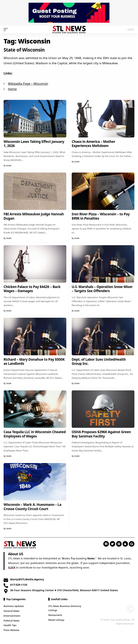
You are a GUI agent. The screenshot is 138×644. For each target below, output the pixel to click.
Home (12, 89)
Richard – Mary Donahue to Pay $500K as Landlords (34, 361)
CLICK (12, 567)
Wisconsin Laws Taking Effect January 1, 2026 (34, 143)
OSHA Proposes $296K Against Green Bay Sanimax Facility (101, 434)
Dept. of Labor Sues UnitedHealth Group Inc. (99, 361)
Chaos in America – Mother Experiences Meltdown (93, 143)
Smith (9, 165)
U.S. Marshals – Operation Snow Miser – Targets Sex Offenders (102, 289)
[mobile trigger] (7, 30)
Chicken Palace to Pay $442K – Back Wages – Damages (32, 289)
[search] (122, 30)
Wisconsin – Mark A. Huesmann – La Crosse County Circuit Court (32, 506)
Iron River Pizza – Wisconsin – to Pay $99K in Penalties (101, 216)
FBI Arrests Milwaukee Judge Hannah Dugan (34, 216)
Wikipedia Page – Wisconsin (28, 83)
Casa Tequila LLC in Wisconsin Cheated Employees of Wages (35, 434)
